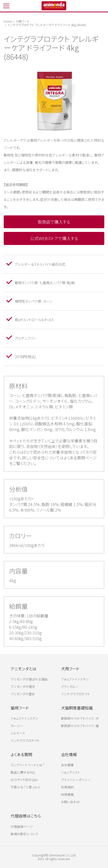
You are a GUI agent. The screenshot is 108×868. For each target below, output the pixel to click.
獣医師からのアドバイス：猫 (80, 726)
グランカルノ (70, 686)
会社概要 (67, 765)
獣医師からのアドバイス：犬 (80, 718)
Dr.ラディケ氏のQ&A (24, 780)
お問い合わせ (70, 802)
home (8, 21)
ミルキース (18, 733)
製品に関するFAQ (23, 772)
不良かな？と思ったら (25, 787)
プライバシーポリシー (76, 780)
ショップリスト (71, 772)
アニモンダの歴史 (23, 694)
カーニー (17, 726)
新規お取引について (25, 834)
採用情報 (67, 794)
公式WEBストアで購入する (54, 238)
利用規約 (67, 787)
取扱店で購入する (54, 222)
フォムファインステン (75, 679)
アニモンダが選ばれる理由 (29, 679)
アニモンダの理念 (23, 686)
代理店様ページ (22, 826)
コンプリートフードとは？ (28, 765)
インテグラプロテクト (76, 694)
